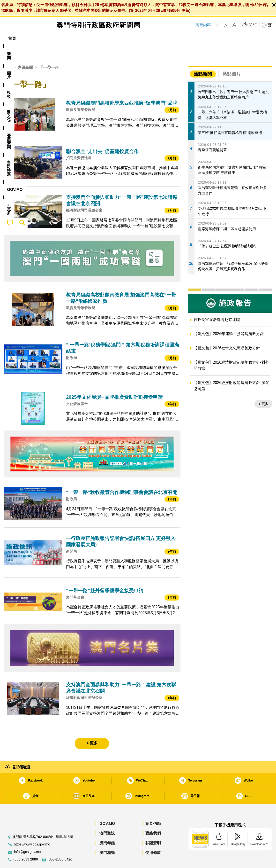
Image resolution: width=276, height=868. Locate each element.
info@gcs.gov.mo (27, 837)
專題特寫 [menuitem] (133, 38)
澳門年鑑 (107, 828)
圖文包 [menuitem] (85, 38)
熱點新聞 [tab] (203, 59)
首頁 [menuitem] (12, 38)
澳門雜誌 (107, 818)
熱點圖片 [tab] (231, 59)
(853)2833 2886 (26, 845)
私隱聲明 (153, 828)
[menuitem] (30, 39)
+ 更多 (263, 389)
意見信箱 (153, 809)
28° (253, 25)
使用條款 (153, 838)
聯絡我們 (153, 818)
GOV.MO (107, 809)
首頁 (7, 53)
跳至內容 (203, 25)
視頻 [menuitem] (66, 38)
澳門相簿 (107, 838)
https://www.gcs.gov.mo (32, 830)
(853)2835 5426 (60, 845)
